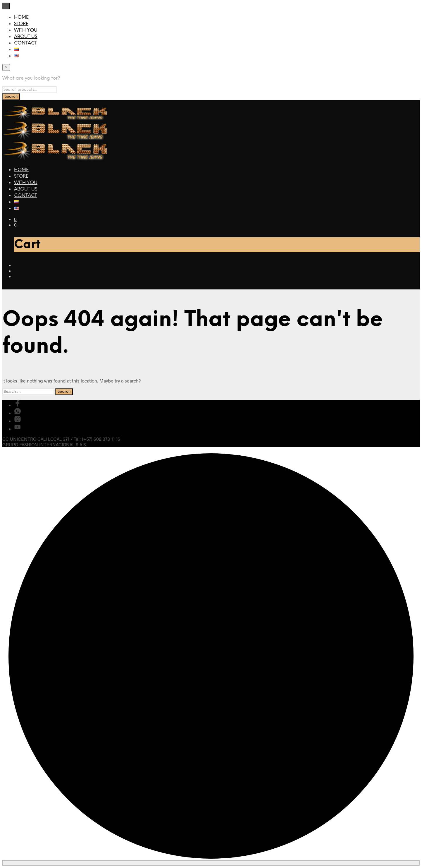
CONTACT (25, 43)
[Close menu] (6, 6)
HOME (21, 17)
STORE (21, 24)
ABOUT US (26, 37)
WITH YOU (26, 30)
